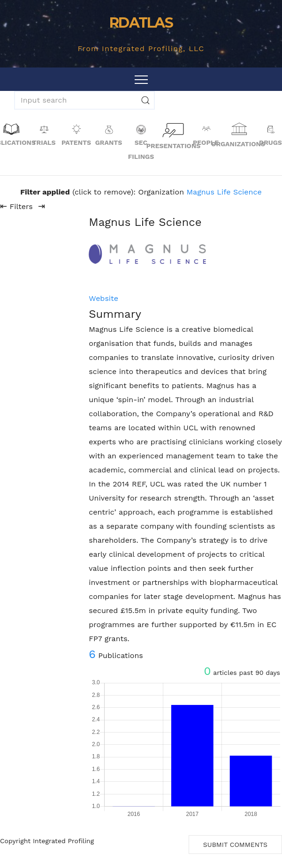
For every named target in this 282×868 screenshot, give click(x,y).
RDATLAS (141, 23)
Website (103, 298)
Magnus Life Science (224, 192)
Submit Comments (235, 845)
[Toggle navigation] (141, 79)
